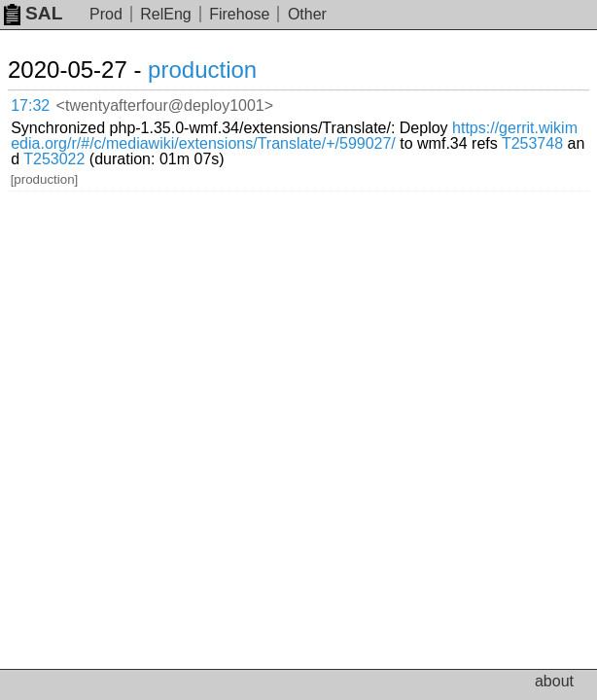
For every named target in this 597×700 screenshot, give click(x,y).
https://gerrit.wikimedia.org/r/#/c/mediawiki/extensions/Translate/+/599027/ (294, 136)
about (554, 681)
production (202, 70)
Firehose (239, 14)
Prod (106, 14)
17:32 (30, 105)
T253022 (54, 159)
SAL (33, 13)
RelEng (165, 14)
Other (307, 14)
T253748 (532, 143)
